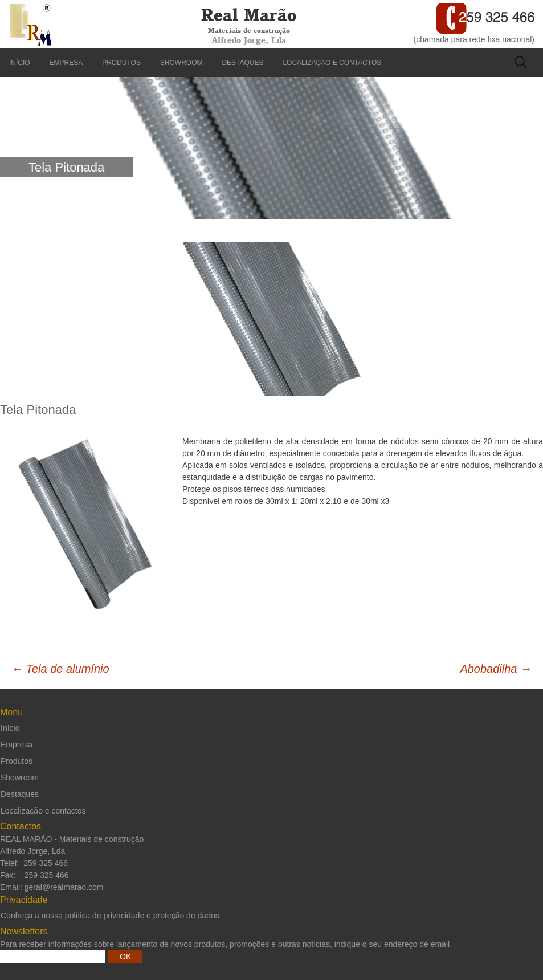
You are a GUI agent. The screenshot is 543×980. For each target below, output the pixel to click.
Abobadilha (496, 669)
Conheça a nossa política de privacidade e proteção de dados (110, 916)
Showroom (181, 63)
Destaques (242, 63)
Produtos (121, 63)
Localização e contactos (332, 63)
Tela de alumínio (60, 669)
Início (20, 63)
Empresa (66, 63)
